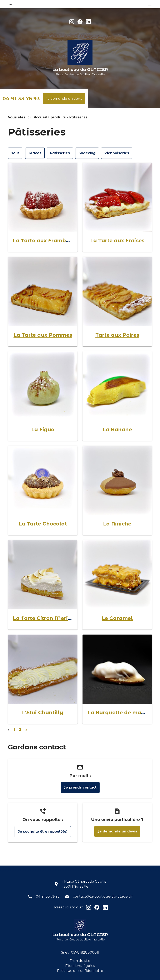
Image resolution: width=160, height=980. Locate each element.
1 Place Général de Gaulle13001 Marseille (84, 884)
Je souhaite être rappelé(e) (43, 832)
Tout (15, 153)
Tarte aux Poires (117, 335)
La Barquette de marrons (121, 712)
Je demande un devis (64, 99)
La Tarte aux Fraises (117, 240)
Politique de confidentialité (80, 971)
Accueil (40, 117)
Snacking (87, 153)
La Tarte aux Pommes (43, 335)
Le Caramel (117, 618)
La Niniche (117, 524)
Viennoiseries (117, 153)
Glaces (35, 153)
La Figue (43, 429)
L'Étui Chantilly (43, 712)
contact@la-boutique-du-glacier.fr (103, 896)
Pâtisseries (60, 153)
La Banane (117, 429)
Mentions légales (80, 966)
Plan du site (80, 961)
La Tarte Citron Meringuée (49, 618)
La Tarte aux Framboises (46, 240)
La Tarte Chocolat (43, 524)
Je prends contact (80, 787)
